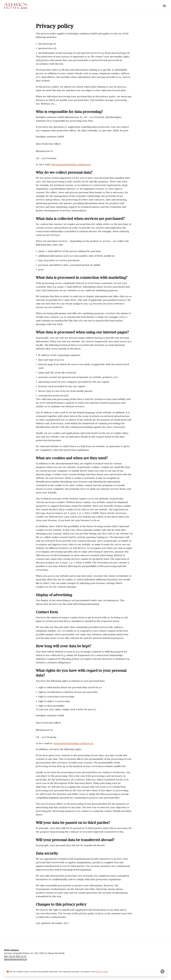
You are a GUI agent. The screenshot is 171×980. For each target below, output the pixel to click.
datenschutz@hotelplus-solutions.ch (71, 164)
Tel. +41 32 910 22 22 (15, 956)
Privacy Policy (102, 972)
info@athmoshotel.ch (15, 959)
